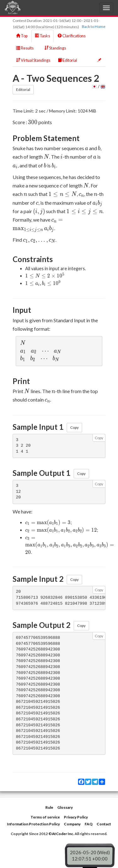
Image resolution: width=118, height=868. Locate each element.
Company (72, 824)
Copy (74, 427)
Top (22, 36)
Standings (55, 48)
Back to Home (94, 26)
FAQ (89, 824)
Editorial (67, 60)
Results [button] (26, 48)
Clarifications (72, 36)
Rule (49, 807)
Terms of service (45, 817)
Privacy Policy (76, 817)
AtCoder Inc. (63, 834)
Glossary (65, 807)
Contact (104, 824)
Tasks (42, 36)
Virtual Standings (33, 60)
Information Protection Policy (33, 824)
